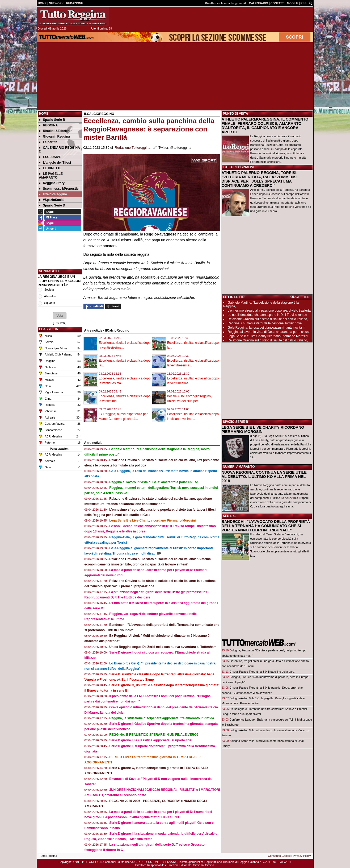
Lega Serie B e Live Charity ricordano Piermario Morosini (152, 520)
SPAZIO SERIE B (236, 422)
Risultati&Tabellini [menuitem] (55, 131)
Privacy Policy (302, 856)
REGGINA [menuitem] (49, 125)
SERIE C (229, 516)
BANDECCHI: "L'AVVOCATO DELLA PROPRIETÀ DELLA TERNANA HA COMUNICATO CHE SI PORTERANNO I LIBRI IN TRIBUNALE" (266, 526)
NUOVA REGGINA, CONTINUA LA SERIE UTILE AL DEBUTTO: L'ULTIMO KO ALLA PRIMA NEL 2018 (264, 477)
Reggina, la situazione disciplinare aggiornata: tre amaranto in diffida (162, 718)
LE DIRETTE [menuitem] (50, 168)
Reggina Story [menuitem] (52, 183)
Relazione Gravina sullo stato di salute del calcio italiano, (268, 319)
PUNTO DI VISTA (236, 114)
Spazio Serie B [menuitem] (52, 120)
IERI (307, 297)
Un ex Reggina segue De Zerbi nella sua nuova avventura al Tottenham (163, 647)
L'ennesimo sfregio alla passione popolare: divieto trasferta (269, 311)
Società (49, 290)
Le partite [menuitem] (48, 142)
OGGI (295, 297)
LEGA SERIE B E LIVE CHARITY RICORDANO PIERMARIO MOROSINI (263, 429)
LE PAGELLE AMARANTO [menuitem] (51, 176)
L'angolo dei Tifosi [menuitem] (55, 163)
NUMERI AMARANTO (239, 467)
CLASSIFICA (49, 329)
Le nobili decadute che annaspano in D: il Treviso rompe (267, 315)
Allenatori (50, 296)
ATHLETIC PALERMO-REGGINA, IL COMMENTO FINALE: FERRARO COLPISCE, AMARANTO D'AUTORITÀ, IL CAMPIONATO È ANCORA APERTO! (265, 126)
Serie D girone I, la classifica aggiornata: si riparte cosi (151, 740)
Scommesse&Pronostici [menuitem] (59, 189)
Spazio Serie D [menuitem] (52, 205)
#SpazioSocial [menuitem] (52, 200)
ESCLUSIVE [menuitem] (50, 157)
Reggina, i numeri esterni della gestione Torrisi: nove (265, 323)
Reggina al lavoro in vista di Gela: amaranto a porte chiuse (154, 482)
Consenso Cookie (279, 856)
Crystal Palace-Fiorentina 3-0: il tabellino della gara (262, 672)
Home (44, 114)
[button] (60, 316)
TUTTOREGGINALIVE (239, 167)
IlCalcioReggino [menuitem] (53, 194)
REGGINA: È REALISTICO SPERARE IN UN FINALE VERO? (154, 735)
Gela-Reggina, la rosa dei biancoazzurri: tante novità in (267, 328)
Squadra (50, 303)
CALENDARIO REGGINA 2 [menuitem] (60, 150)
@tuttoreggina (181, 148)
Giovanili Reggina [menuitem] (54, 137)
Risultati (60, 323)
